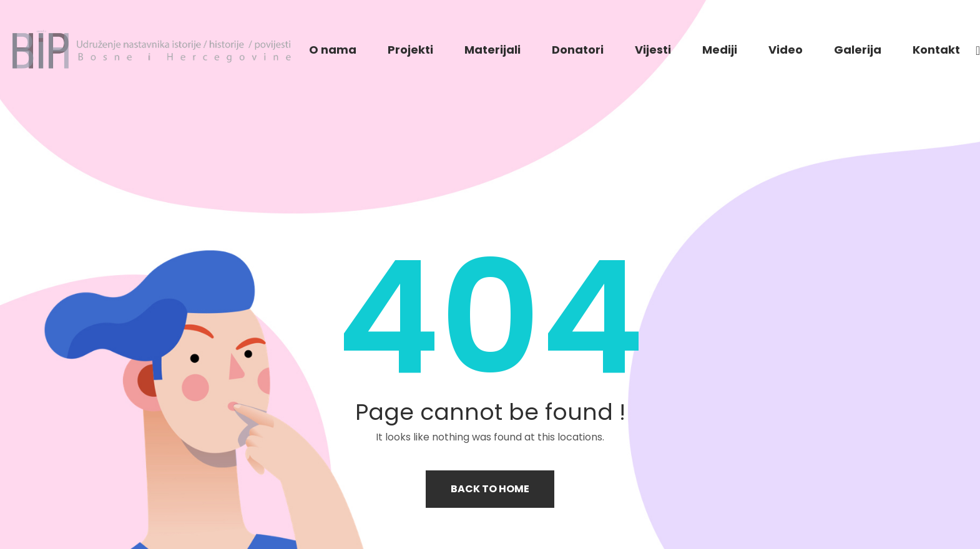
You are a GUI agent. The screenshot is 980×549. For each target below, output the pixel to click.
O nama (333, 50)
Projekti (410, 50)
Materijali (492, 50)
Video (786, 50)
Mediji (720, 50)
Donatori (578, 50)
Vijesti (653, 50)
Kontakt (936, 50)
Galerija (858, 50)
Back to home (490, 489)
